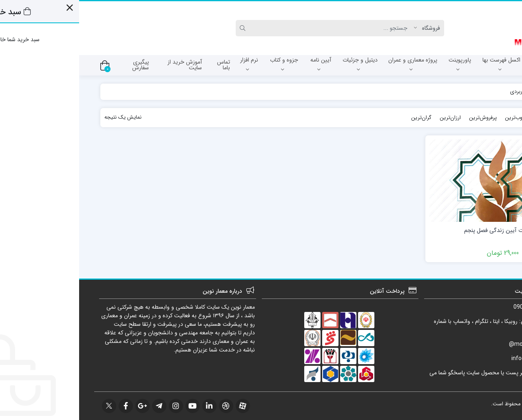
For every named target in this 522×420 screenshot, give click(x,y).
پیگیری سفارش (61, 65)
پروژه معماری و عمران (334, 64)
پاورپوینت (381, 64)
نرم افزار (170, 64)
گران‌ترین (342, 118)
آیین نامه (242, 64)
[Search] (254, 28)
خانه (492, 92)
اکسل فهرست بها (422, 64)
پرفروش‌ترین (404, 118)
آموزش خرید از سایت (106, 65)
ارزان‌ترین (371, 118)
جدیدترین (471, 118)
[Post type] (350, 28)
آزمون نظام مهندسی (475, 64)
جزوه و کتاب (205, 64)
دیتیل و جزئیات (281, 64)
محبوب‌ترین (439, 118)
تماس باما (144, 65)
